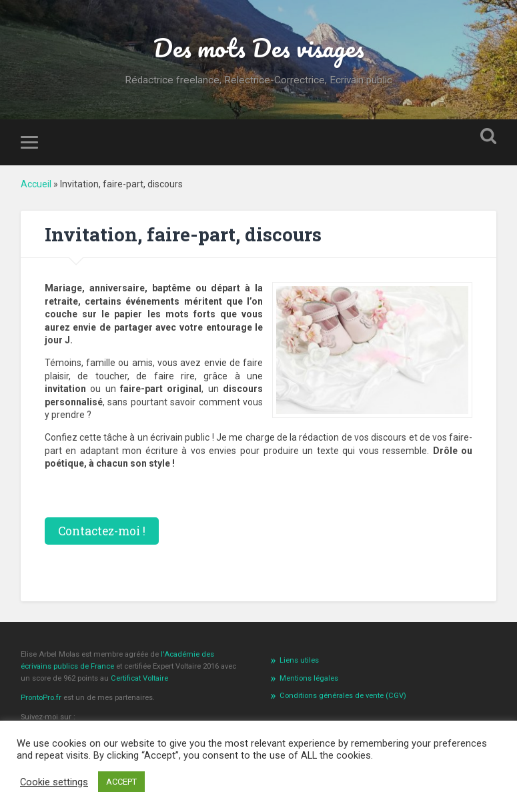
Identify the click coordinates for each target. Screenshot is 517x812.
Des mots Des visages (258, 47)
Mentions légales (309, 678)
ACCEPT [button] (121, 782)
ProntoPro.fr (42, 698)
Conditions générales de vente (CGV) (343, 696)
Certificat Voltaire (139, 678)
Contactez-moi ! (102, 531)
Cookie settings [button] (54, 782)
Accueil (36, 184)
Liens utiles (299, 660)
